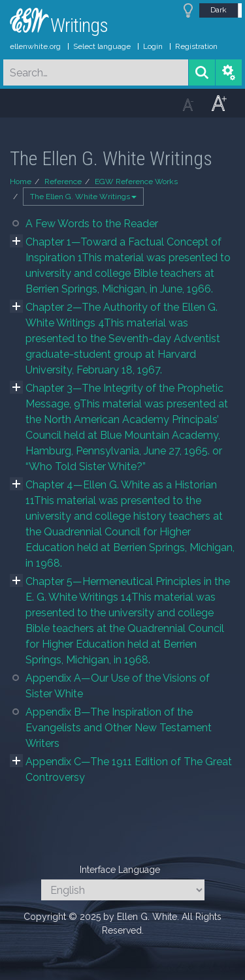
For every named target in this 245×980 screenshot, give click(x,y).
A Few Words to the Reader (92, 224)
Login (153, 46)
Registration (196, 46)
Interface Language (120, 870)
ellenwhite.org (35, 46)
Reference (63, 182)
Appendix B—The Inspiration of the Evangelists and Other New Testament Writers (119, 728)
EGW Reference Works (136, 182)
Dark (219, 10)
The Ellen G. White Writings (83, 197)
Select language (102, 46)
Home (21, 182)
